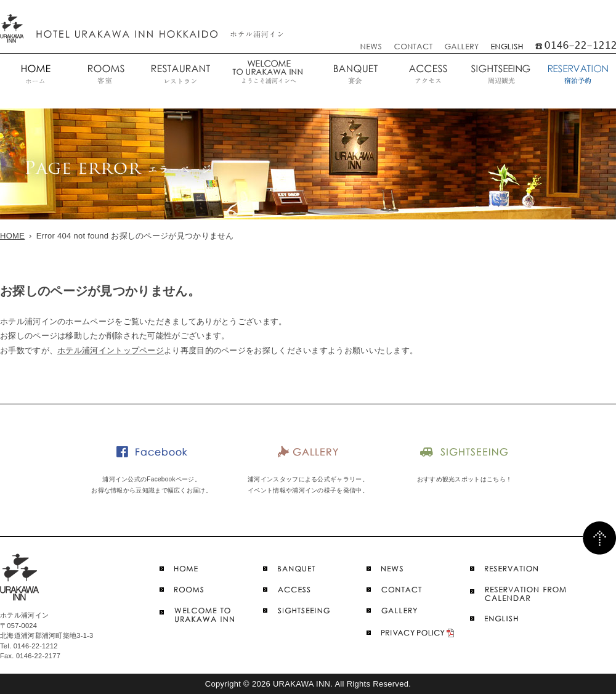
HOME (12, 236)
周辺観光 (500, 75)
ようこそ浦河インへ (267, 75)
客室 (105, 75)
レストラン (179, 75)
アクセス (428, 75)
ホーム (35, 75)
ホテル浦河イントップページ (111, 350)
